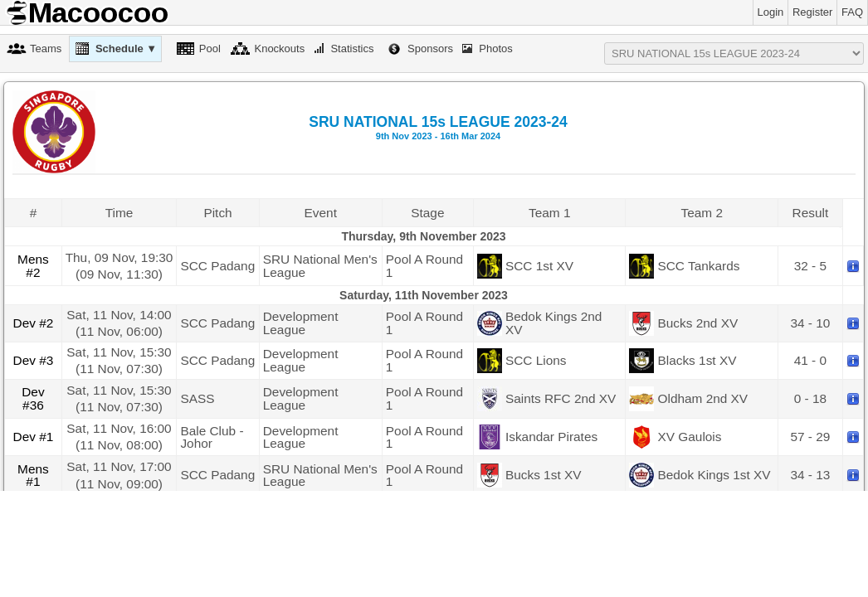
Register (812, 12)
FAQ (852, 12)
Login (771, 12)
